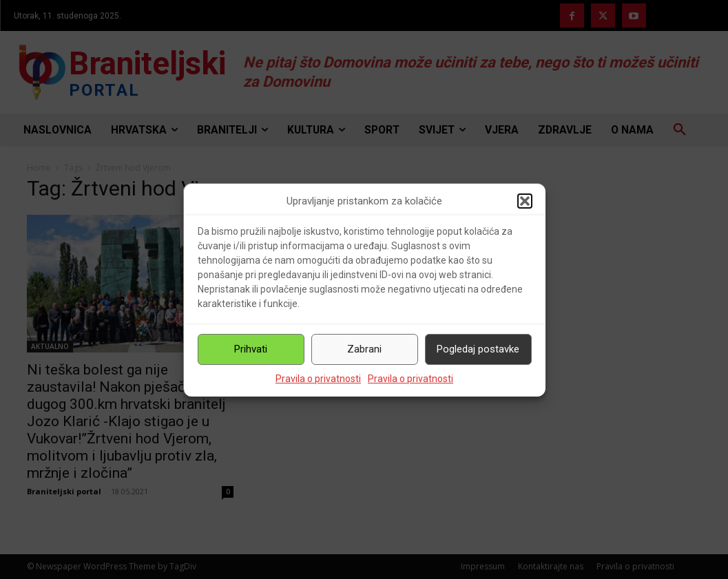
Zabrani (364, 349)
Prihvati (251, 349)
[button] (525, 201)
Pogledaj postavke (478, 349)
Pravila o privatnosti (318, 379)
